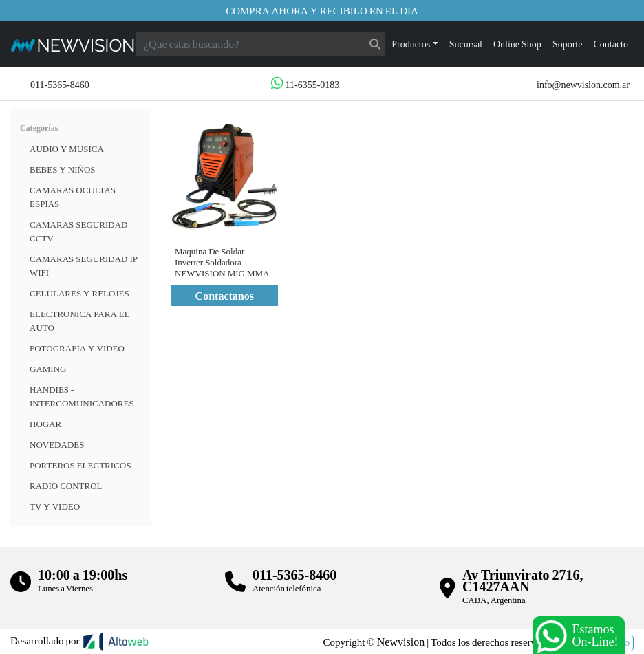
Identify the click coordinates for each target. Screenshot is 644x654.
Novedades (57, 444)
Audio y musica (67, 149)
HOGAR (45, 424)
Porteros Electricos (80, 465)
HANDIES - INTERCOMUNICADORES (82, 396)
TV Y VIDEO (55, 506)
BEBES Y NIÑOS (63, 169)
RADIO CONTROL (66, 486)
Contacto (611, 44)
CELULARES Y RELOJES (79, 293)
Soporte (568, 44)
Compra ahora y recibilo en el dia (322, 10)
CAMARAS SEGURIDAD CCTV (78, 231)
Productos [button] (411, 44)
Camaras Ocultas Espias (73, 197)
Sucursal (466, 44)
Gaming (48, 369)
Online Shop (517, 44)
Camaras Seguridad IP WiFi (84, 265)
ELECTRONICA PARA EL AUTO (80, 320)
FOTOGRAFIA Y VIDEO (77, 348)
